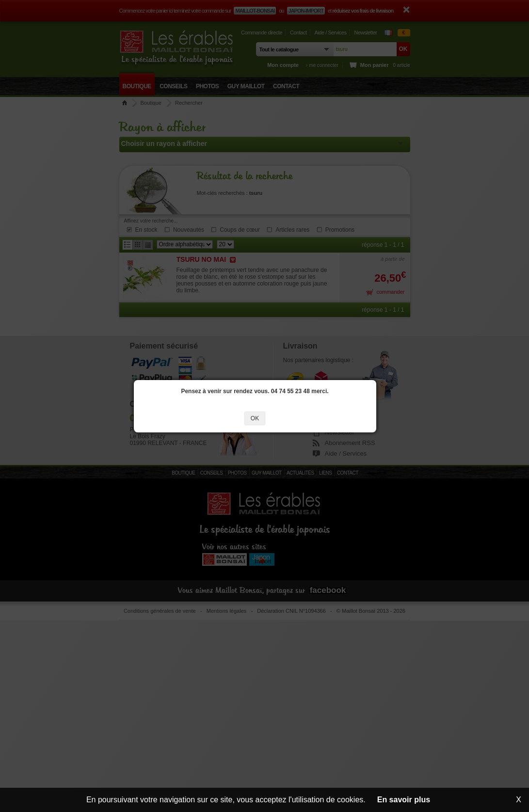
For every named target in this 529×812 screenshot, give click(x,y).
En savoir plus (404, 800)
